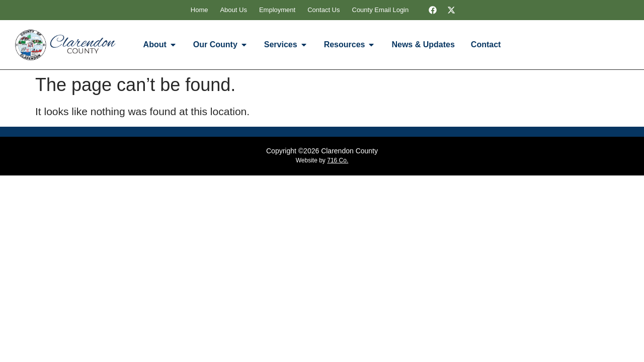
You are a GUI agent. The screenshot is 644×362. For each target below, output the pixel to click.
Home (199, 10)
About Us (233, 10)
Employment (277, 10)
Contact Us (324, 10)
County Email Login (381, 10)
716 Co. (338, 160)
